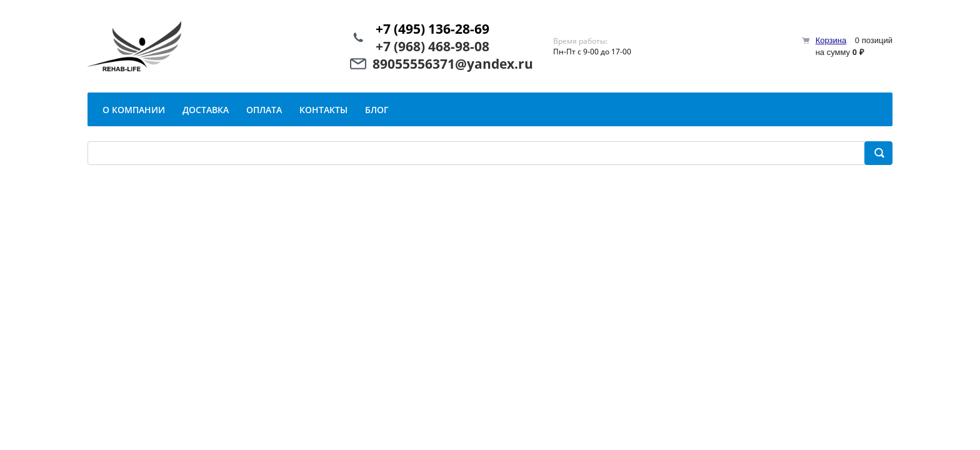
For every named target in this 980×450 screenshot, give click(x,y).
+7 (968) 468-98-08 (432, 46)
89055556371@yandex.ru (453, 64)
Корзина (831, 40)
